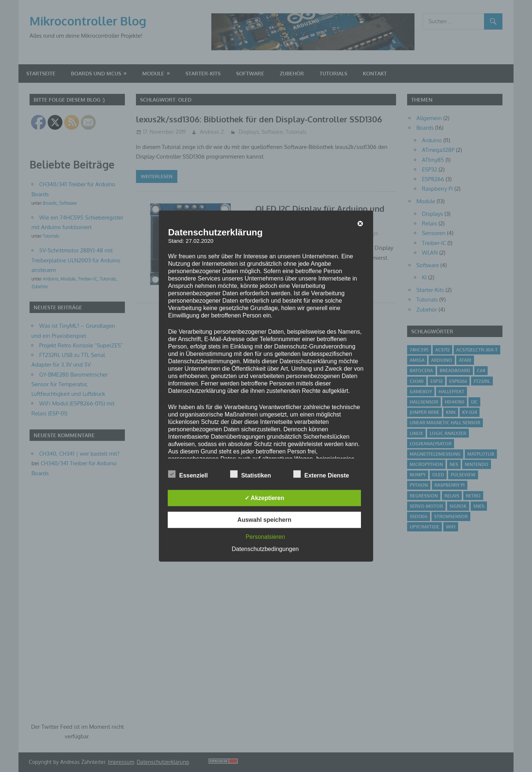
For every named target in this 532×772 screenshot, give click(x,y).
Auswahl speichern (265, 520)
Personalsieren (265, 537)
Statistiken (251, 474)
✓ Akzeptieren (265, 498)
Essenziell (188, 474)
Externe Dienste (321, 474)
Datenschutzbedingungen (265, 549)
